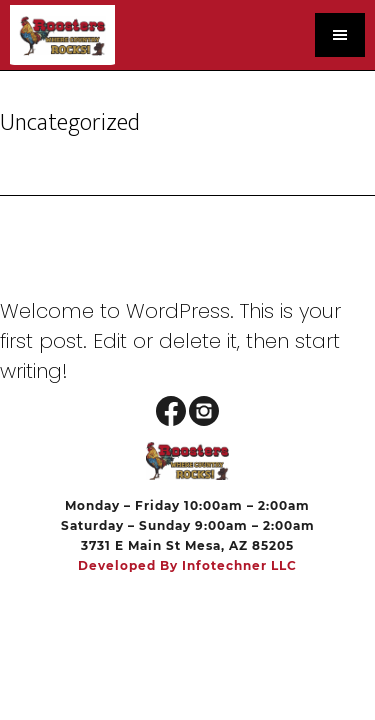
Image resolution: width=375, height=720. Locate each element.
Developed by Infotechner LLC (187, 565)
